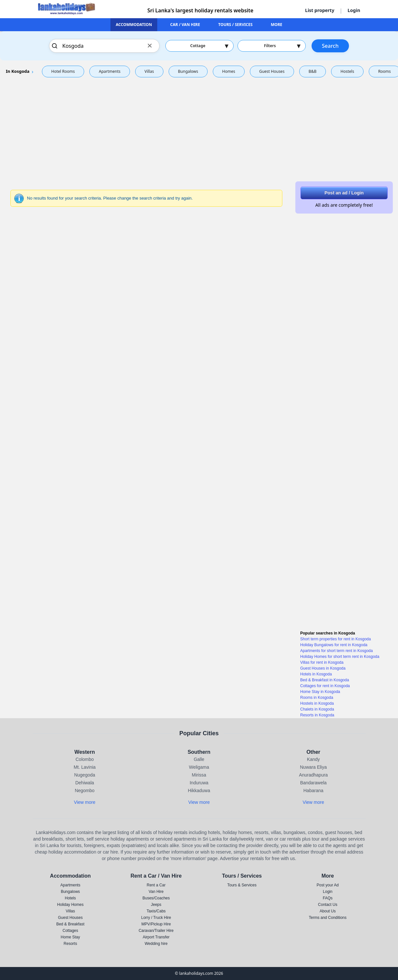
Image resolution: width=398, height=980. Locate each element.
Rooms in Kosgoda (317, 698)
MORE (276, 25)
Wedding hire (156, 944)
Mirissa (199, 775)
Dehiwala (85, 783)
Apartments (110, 71)
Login (354, 10)
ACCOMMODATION (134, 25)
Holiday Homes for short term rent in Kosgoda (340, 657)
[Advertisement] (199, 128)
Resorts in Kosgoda (317, 715)
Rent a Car (156, 885)
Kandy (314, 759)
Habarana (314, 791)
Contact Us (328, 905)
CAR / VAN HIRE (185, 25)
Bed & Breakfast (70, 924)
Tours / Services (242, 876)
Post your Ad (327, 885)
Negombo (85, 791)
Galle (199, 759)
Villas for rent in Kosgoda (322, 662)
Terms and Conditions (327, 918)
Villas (149, 71)
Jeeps (156, 905)
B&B (313, 71)
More (327, 876)
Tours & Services (242, 885)
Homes (229, 71)
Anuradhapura (313, 775)
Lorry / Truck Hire (156, 918)
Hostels (347, 71)
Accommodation (70, 876)
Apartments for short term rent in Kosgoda (336, 651)
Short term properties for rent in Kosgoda (335, 639)
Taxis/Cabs (156, 911)
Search (330, 46)
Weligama (199, 767)
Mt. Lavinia (85, 767)
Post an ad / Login (344, 193)
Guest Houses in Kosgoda (323, 668)
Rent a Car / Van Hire (156, 876)
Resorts (70, 944)
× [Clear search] (150, 45)
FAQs (327, 898)
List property (320, 10)
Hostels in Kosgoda (317, 703)
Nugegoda (85, 775)
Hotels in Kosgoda (316, 674)
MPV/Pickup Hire (156, 924)
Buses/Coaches (156, 898)
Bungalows (188, 71)
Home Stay (70, 937)
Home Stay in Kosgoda (320, 692)
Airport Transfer (156, 937)
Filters (282, 46)
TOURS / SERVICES (236, 25)
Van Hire (156, 892)
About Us (328, 911)
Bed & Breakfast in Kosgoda (325, 680)
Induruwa (199, 783)
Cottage (209, 46)
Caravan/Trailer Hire (156, 931)
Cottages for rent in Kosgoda (325, 686)
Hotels (70, 898)
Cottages (70, 931)
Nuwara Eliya (313, 767)
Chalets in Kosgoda (317, 709)
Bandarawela (314, 783)
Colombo (84, 759)
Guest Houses (272, 71)
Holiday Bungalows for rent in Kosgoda (334, 645)
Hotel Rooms (63, 71)
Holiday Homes (70, 905)
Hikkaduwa (199, 791)
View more (85, 802)
